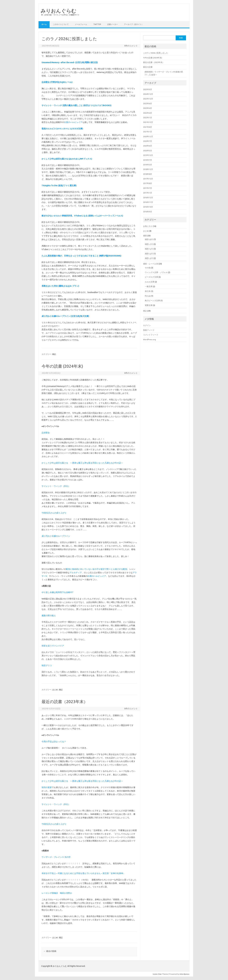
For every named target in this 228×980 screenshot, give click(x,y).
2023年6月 (148, 103)
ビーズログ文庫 (151, 277)
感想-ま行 (149, 258)
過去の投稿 (50, 951)
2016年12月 (148, 198)
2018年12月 (148, 169)
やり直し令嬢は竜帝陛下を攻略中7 (57, 592)
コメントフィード (151, 335)
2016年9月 (148, 212)
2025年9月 (148, 89)
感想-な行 (149, 249)
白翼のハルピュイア (73, 122)
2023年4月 (148, 108)
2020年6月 (148, 146)
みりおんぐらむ (59, 11)
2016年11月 (148, 202)
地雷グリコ (47, 665)
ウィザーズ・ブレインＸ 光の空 (56, 857)
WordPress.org (149, 339)
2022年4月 (148, 113)
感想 (145, 236)
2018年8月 (148, 174)
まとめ (55, 690)
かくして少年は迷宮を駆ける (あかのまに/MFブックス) (67, 159)
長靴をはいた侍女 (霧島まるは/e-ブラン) (60, 286)
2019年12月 (148, 155)
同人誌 (148, 296)
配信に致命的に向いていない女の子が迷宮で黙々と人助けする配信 (97, 569)
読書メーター (113, 24)
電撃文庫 (149, 305)
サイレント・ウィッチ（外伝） (56, 486)
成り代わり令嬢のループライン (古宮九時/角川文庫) (65, 316)
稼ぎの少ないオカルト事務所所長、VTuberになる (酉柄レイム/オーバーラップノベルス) (82, 216)
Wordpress (185, 974)
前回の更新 (47, 787)
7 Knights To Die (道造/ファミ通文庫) (59, 185)
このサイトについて (61, 24)
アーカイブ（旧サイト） (134, 24)
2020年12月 (148, 136)
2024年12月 (148, 94)
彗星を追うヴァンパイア (53, 646)
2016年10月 (148, 207)
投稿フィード (149, 330)
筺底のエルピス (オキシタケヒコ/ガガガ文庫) (62, 129)
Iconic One (157, 974)
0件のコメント (131, 46)
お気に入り (148, 226)
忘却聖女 (46, 433)
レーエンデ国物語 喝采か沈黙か (57, 893)
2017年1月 (148, 193)
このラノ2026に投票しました (69, 39)
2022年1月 (148, 118)
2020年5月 (148, 151)
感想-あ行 (149, 239)
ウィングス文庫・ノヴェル (156, 272)
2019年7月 (148, 160)
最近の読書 (148, 67)
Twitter (97, 24)
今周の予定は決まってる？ (54, 742)
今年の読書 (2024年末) (62, 366)
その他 (148, 268)
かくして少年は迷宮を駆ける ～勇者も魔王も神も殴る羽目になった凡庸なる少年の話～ (82, 463)
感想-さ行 (149, 244)
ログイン (147, 325)
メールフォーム (81, 24)
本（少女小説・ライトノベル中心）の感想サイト (60, 15)
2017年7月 (148, 188)
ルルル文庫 (150, 282)
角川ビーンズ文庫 (152, 300)
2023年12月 (148, 99)
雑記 (54, 354)
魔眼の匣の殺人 (49, 616)
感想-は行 (149, 254)
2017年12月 (148, 179)
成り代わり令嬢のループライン (56, 536)
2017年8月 (148, 183)
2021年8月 (148, 127)
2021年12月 (148, 122)
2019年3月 (148, 165)
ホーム (44, 24)
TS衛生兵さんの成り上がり (54, 513)
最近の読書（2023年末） (65, 702)
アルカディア (76, 573)
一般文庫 (149, 286)
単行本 (148, 291)
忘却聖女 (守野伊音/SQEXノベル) (57, 82)
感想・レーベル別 (151, 264)
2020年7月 (148, 141)
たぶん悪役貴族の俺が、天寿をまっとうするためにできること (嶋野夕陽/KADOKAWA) (81, 256)
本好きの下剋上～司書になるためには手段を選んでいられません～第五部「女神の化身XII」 (83, 873)
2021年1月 (148, 132)
